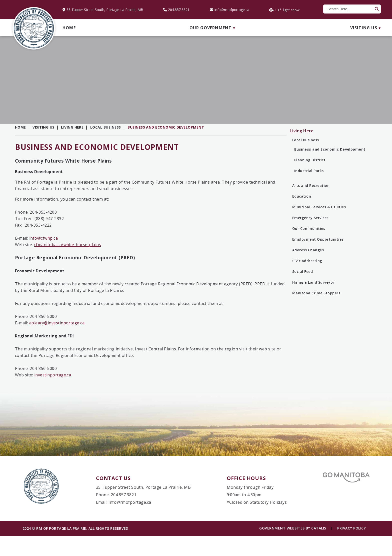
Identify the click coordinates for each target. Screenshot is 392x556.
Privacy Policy (351, 548)
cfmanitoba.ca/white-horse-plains (168, 255)
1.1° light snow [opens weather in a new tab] (287, 10)
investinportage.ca (153, 385)
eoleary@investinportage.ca (157, 333)
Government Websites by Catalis (293, 548)
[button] (376, 9)
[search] (350, 9)
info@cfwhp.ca (144, 248)
